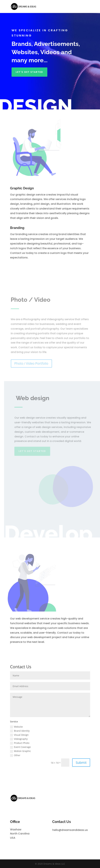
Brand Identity (20, 731)
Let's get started (29, 72)
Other (15, 755)
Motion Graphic (20, 751)
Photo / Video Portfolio (32, 363)
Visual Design (19, 735)
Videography (19, 739)
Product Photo (20, 743)
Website (16, 727)
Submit (81, 763)
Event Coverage (20, 747)
